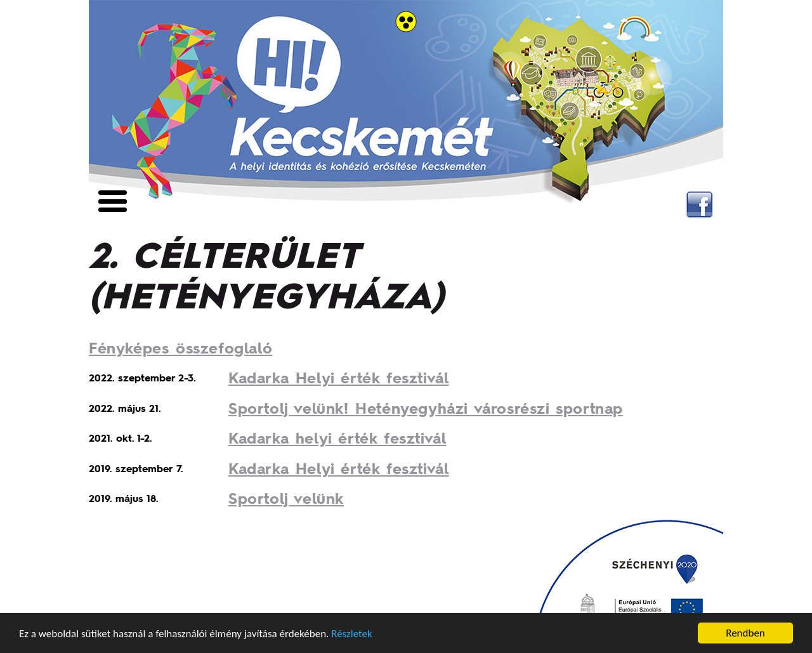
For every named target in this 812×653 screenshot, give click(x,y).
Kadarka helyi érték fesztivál (337, 438)
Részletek (352, 634)
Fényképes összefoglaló (180, 347)
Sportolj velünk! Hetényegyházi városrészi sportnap (426, 408)
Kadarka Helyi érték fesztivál (338, 377)
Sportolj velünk (286, 498)
